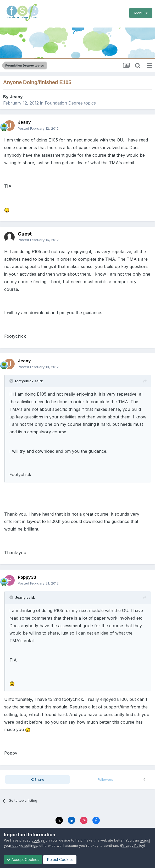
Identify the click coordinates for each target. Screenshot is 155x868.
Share (37, 779)
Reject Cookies (60, 859)
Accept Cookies (23, 859)
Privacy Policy (133, 845)
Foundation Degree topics (70, 103)
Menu (141, 13)
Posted (38, 128)
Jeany (16, 97)
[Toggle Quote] (12, 381)
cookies (38, 840)
